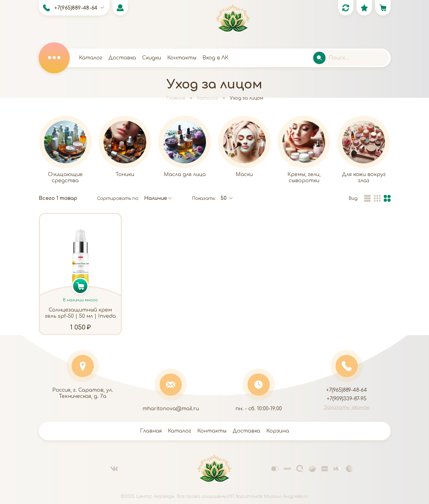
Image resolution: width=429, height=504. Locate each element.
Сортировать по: (118, 198)
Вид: (353, 198)
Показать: (204, 198)
